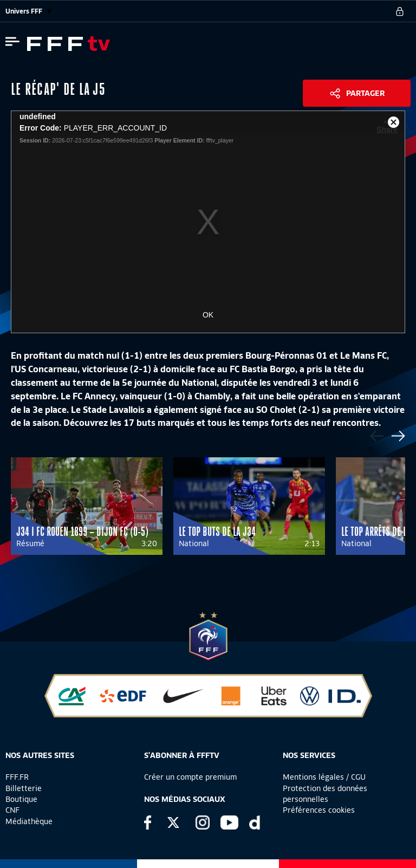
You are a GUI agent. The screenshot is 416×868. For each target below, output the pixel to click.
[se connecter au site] (400, 11)
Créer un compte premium (190, 777)
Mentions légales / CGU (324, 777)
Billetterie (24, 788)
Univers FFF (29, 11)
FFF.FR (17, 777)
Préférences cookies (319, 810)
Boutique (21, 799)
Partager (365, 93)
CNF (12, 810)
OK (208, 315)
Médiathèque (29, 821)
